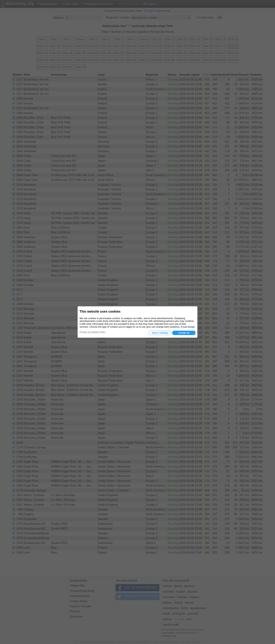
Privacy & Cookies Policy (93, 332)
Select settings (160, 333)
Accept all (184, 333)
